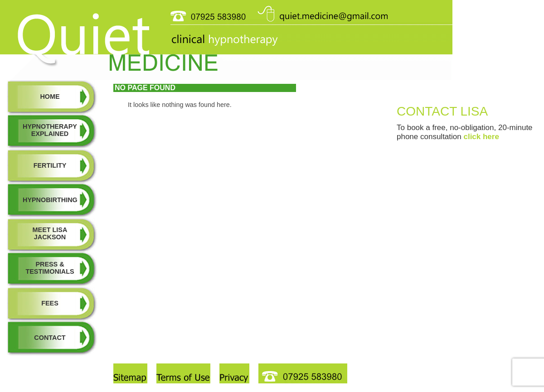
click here (481, 137)
